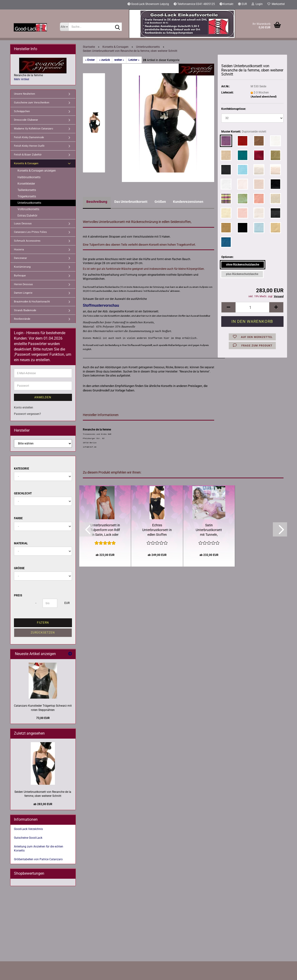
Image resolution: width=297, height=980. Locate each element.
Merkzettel (276, 4)
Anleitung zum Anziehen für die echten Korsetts (39, 849)
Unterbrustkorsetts (29, 203)
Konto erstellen (24, 408)
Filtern (43, 623)
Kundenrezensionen (188, 202)
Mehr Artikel (22, 79)
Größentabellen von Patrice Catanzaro (38, 859)
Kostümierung (22, 267)
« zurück (104, 60)
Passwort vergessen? (27, 414)
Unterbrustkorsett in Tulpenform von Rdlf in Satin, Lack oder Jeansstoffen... (105, 530)
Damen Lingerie (23, 293)
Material (21, 543)
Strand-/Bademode (25, 310)
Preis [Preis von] (18, 595)
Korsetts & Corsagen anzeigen (37, 171)
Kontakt (226, 4)
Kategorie (22, 469)
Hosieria (19, 250)
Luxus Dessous (23, 224)
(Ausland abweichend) (264, 97)
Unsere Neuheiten (24, 94)
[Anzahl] (252, 307)
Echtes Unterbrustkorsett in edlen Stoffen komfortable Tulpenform (157, 530)
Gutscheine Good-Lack (28, 838)
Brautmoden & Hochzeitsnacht (32, 302)
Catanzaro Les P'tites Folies (30, 232)
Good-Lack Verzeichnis (28, 829)
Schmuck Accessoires (27, 241)
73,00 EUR (43, 718)
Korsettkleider (26, 184)
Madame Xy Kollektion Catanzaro (33, 129)
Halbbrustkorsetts (29, 177)
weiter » (119, 60)
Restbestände (22, 319)
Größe (19, 568)
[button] (242, 5)
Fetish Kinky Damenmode (29, 137)
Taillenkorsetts (27, 190)
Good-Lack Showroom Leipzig (148, 4)
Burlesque (20, 276)
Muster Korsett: (244, 132)
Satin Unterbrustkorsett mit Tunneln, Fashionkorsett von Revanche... (209, 530)
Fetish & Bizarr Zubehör (28, 155)
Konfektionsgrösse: (234, 109)
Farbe (18, 518)
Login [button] (257, 4)
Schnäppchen (22, 111)
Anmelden (43, 397)
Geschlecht (23, 493)
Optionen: (227, 257)
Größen (160, 202)
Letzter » (134, 60)
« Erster (90, 60)
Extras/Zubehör (27, 216)
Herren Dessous (23, 284)
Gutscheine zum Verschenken (32, 103)
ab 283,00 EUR (43, 804)
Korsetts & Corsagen (26, 163)
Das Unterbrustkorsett (131, 202)
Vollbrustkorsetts (28, 209)
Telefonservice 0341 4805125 (194, 4)
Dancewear (20, 258)
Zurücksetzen (43, 633)
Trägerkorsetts (27, 196)
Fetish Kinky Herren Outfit (29, 146)
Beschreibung (97, 202)
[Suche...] (64, 27)
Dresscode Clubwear (26, 120)
